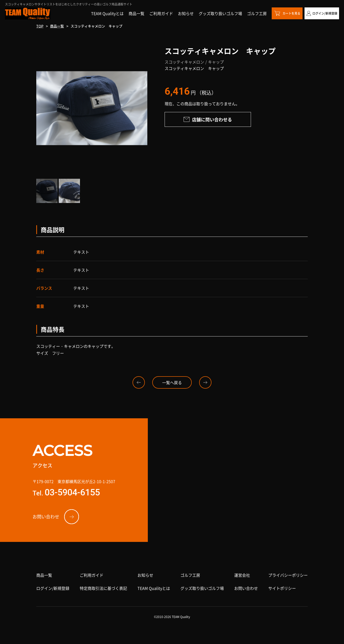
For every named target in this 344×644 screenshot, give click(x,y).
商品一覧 (57, 26)
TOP (40, 26)
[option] (92, 108)
